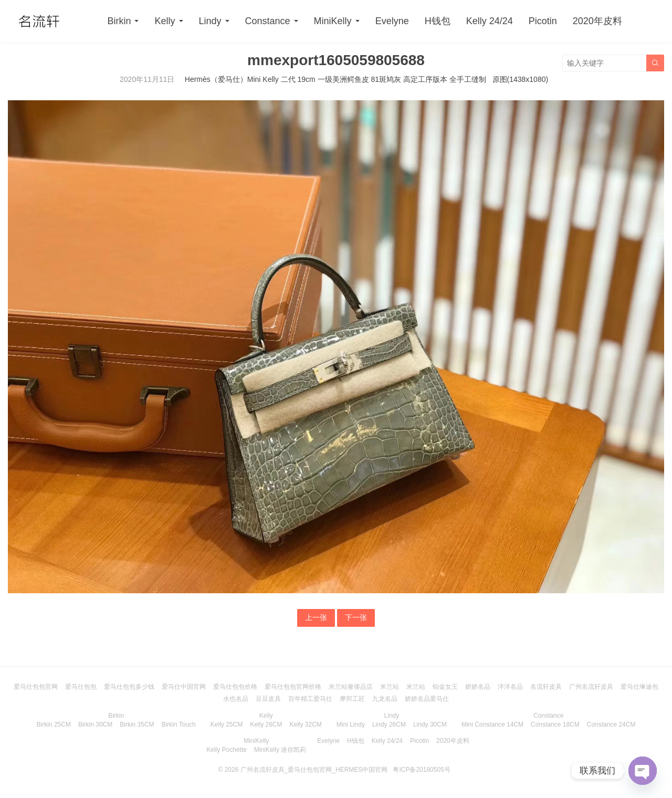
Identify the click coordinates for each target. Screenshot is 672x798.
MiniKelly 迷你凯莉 (280, 750)
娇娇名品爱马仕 (427, 699)
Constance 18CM (555, 724)
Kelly (165, 21)
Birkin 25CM (54, 724)
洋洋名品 (510, 687)
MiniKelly (333, 21)
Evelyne (392, 21)
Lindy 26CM (389, 724)
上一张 (316, 617)
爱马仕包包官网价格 (293, 687)
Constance (268, 21)
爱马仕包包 (81, 687)
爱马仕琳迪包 (639, 687)
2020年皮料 (597, 21)
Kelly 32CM (306, 724)
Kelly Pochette (227, 750)
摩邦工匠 (352, 699)
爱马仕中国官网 (184, 687)
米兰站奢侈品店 (351, 687)
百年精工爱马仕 (310, 699)
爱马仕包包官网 (36, 687)
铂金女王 (445, 687)
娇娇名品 (478, 687)
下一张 (356, 617)
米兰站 (390, 687)
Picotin (543, 21)
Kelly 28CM (266, 724)
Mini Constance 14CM (492, 724)
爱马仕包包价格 (235, 687)
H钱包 (438, 21)
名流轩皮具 (546, 687)
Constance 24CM (611, 724)
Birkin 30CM (95, 724)
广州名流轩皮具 (591, 687)
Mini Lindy (351, 724)
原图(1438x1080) (521, 79)
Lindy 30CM (430, 724)
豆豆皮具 (268, 699)
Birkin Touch (179, 724)
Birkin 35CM (137, 724)
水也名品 (236, 699)
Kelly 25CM (227, 724)
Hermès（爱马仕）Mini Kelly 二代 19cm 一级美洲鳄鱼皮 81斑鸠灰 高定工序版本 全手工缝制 (335, 79)
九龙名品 (385, 699)
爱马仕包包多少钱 (129, 687)
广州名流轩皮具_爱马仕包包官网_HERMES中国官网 (314, 770)
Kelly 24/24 (490, 21)
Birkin (119, 21)
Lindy (210, 21)
